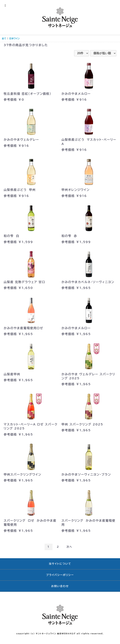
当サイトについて (60, 564)
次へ (69, 547)
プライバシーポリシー (60, 575)
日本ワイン (14, 38)
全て (4, 38)
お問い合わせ (60, 586)
